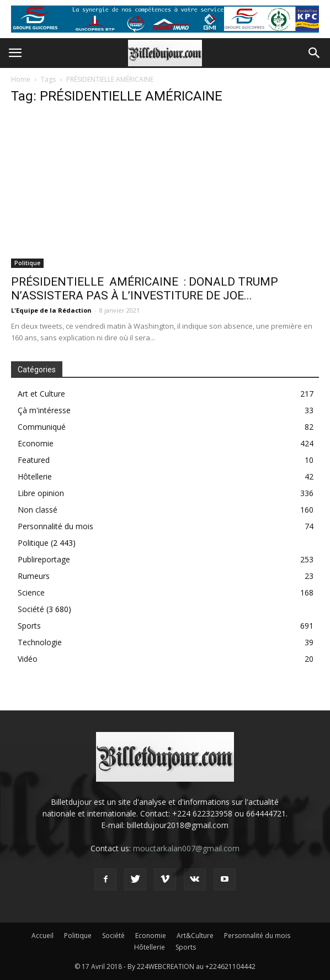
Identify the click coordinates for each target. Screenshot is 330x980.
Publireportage (44, 559)
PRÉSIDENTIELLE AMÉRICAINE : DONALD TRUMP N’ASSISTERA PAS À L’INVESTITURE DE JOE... (145, 289)
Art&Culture (195, 936)
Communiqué (42, 427)
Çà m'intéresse (44, 410)
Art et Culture (41, 394)
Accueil (42, 936)
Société (31, 609)
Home (21, 79)
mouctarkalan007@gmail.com (186, 848)
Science (31, 592)
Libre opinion (41, 493)
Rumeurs (34, 576)
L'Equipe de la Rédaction (51, 310)
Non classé (38, 510)
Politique (27, 263)
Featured (34, 460)
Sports (29, 626)
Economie (36, 443)
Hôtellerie (35, 476)
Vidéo (28, 659)
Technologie (40, 642)
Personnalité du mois (55, 526)
